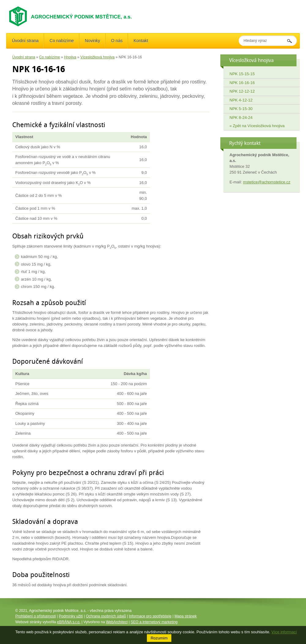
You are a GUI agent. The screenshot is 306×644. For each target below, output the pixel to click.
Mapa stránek (186, 616)
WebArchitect (117, 622)
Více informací (284, 632)
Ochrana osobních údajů (106, 616)
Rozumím (159, 638)
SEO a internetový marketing (154, 622)
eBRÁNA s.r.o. (69, 622)
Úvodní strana (24, 57)
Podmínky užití (71, 616)
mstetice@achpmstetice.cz (267, 182)
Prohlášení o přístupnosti (36, 616)
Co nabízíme (50, 57)
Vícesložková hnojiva (98, 57)
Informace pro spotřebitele (150, 616)
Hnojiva (70, 57)
